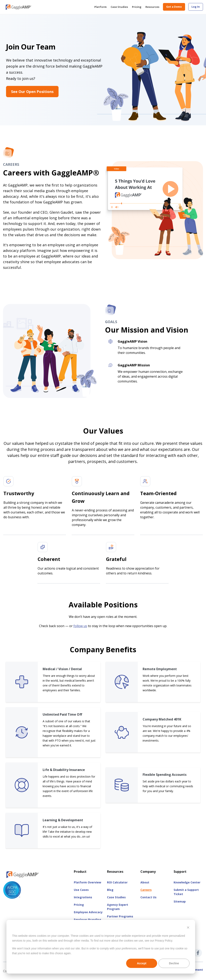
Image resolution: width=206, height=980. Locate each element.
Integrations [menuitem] (83, 897)
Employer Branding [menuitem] (88, 920)
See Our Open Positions (32, 92)
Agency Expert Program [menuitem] (118, 907)
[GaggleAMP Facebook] (198, 953)
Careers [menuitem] (146, 890)
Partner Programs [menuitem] (120, 916)
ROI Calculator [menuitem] (117, 882)
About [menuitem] (145, 882)
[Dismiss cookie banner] (188, 928)
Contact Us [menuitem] (148, 897)
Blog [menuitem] (110, 890)
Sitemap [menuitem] (180, 901)
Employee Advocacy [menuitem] (88, 912)
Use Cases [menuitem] (81, 890)
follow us (80, 626)
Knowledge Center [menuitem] (187, 882)
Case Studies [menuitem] (119, 7)
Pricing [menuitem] (137, 7)
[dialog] (101, 947)
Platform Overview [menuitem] (88, 882)
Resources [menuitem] (152, 7)
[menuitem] (196, 7)
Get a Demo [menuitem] (174, 7)
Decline (174, 963)
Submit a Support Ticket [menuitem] (186, 892)
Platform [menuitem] (100, 7)
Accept (142, 963)
